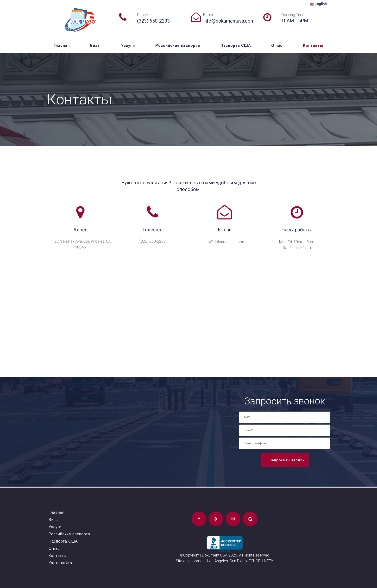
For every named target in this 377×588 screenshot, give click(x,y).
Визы (95, 46)
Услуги (128, 46)
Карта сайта (60, 563)
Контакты (313, 46)
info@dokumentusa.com (229, 21)
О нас (277, 46)
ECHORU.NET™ (261, 561)
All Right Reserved (254, 555)
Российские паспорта (178, 46)
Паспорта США (236, 46)
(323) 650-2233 (153, 21)
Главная (62, 46)
